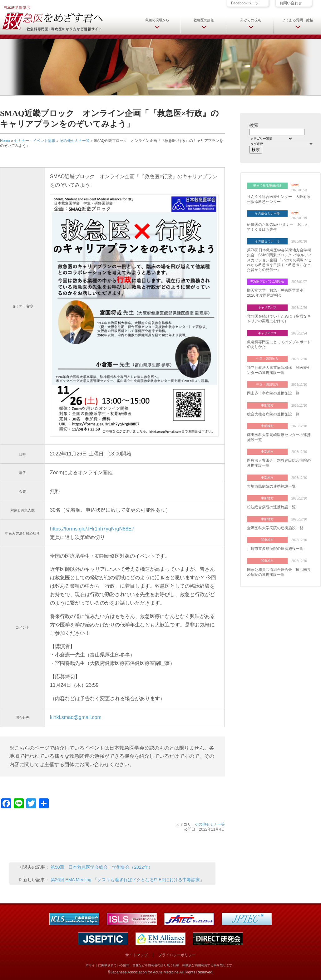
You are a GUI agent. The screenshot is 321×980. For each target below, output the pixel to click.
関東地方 (267, 540)
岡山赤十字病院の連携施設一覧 (273, 393)
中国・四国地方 (267, 359)
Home (5, 141)
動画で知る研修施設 (267, 186)
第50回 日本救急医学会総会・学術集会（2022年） (102, 867)
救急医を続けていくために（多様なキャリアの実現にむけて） (279, 319)
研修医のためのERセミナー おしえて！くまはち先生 (278, 227)
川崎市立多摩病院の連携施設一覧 (275, 549)
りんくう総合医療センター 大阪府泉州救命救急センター (279, 199)
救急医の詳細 (204, 20)
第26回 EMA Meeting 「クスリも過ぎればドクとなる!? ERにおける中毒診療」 (127, 880)
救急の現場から (157, 20)
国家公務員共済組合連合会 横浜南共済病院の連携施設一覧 (279, 572)
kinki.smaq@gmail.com (76, 717)
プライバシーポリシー (177, 955)
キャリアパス (267, 307)
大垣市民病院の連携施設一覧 (271, 486)
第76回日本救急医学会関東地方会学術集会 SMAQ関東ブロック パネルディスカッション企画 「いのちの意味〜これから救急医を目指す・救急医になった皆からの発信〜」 (279, 260)
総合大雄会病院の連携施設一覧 (273, 414)
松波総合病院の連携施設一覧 (271, 507)
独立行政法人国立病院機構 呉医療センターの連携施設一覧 (279, 370)
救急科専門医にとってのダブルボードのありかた (279, 344)
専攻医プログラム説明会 (267, 281)
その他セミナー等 (75, 141)
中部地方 (267, 405)
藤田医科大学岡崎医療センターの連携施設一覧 (279, 437)
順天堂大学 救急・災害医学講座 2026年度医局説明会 (277, 293)
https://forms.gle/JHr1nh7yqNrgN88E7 (92, 529)
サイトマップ (136, 955)
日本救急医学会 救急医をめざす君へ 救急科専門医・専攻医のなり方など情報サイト (52, 18)
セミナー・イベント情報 (35, 141)
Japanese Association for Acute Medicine (145, 972)
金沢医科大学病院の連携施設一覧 (275, 528)
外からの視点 (251, 20)
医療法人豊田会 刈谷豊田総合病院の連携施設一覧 (279, 463)
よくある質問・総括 (298, 20)
